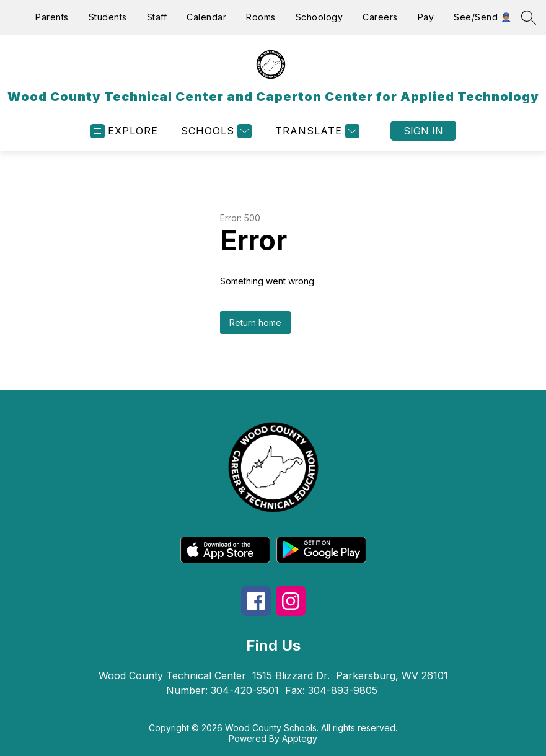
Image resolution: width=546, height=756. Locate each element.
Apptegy (300, 738)
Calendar (206, 17)
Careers (380, 17)
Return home (255, 323)
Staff (157, 17)
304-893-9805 (343, 690)
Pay (426, 17)
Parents (52, 17)
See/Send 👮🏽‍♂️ (482, 17)
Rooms (261, 17)
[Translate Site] (316, 131)
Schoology (319, 17)
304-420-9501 (245, 690)
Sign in (423, 131)
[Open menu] (124, 131)
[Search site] (529, 17)
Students (108, 17)
